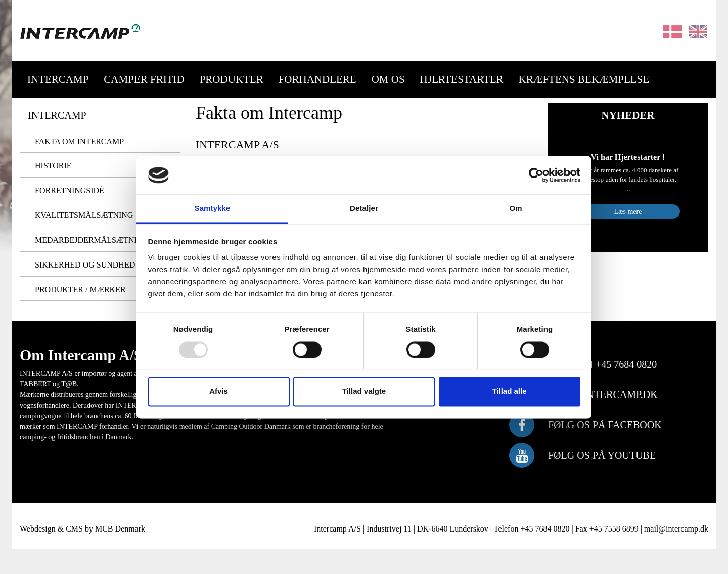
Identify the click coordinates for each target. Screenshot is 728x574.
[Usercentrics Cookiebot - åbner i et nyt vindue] (536, 175)
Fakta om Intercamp (79, 141)
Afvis (219, 392)
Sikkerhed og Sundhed (85, 265)
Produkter (232, 79)
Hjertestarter (462, 79)
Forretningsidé (70, 190)
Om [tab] (515, 209)
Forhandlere (317, 79)
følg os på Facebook (605, 425)
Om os (388, 79)
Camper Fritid (144, 79)
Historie (53, 166)
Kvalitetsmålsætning (84, 215)
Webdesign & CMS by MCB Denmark (82, 529)
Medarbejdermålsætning (92, 240)
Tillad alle (509, 392)
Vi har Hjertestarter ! (628, 157)
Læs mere (628, 212)
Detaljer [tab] (364, 209)
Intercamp (58, 79)
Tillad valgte (364, 392)
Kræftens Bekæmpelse (584, 79)
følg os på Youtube (602, 455)
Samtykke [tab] (213, 209)
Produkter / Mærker (80, 290)
